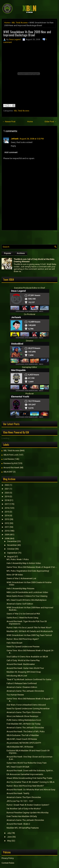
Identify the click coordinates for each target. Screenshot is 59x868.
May (9, 841)
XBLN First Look (11, 455)
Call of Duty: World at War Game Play (23, 660)
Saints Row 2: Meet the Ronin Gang (22, 618)
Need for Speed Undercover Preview (23, 647)
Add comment (11, 152)
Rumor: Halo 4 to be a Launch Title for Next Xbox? (29, 628)
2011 (7, 527)
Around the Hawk (11, 468)
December (12, 541)
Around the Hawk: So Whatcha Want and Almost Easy (31, 790)
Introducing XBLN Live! (17, 676)
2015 (7, 512)
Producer (30, 394)
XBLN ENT (8, 472)
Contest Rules (8, 863)
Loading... (6, 438)
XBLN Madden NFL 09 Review (20, 747)
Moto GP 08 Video (15, 575)
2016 (7, 508)
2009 (7, 535)
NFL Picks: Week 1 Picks (18, 559)
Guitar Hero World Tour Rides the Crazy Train (27, 763)
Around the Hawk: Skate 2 (18, 824)
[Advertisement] (30, 237)
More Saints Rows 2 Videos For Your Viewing (27, 596)
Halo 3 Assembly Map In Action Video (24, 563)
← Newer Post (9, 122)
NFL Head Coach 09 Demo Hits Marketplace (27, 600)
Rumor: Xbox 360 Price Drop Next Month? (25, 786)
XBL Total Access (20, 23)
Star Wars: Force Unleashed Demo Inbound (26, 705)
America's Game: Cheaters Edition (22, 687)
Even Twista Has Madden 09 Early (22, 816)
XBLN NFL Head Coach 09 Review (22, 739)
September (12, 553)
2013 (7, 519)
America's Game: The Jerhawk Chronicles (25, 691)
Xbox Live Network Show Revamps (22, 716)
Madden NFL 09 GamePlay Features (23, 828)
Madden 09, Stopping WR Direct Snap (24, 672)
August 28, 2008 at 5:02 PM (32, 139)
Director (30, 341)
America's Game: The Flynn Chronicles (24, 712)
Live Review (9, 459)
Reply (13, 146)
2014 (7, 515)
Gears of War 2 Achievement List (21, 578)
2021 (7, 489)
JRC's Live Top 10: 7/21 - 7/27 (20, 801)
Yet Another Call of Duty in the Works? (24, 809)
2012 (7, 523)
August (11, 557)
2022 (7, 485)
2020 (7, 493)
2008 (7, 538)
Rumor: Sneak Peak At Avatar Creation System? (28, 805)
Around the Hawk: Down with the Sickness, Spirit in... (30, 771)
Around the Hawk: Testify (18, 793)
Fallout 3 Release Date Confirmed (22, 683)
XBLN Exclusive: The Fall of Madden (23, 735)
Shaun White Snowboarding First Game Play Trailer (29, 778)
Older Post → (51, 122)
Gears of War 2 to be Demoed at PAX (23, 614)
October (11, 549)
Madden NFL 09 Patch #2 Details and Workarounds (30, 631)
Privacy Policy (8, 858)
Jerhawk (15, 139)
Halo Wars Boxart (14, 643)
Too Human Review (15, 695)
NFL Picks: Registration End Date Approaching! (28, 571)
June (9, 837)
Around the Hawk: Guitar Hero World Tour (25, 668)
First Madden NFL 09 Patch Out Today (24, 724)
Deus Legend (15, 39)
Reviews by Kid (10, 463)
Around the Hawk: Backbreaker (21, 664)
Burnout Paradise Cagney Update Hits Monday (28, 813)
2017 (7, 504)
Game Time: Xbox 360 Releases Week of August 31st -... (32, 567)
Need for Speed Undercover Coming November (28, 709)
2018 (7, 500)
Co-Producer (30, 314)
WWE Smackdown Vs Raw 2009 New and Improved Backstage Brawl (27, 33)
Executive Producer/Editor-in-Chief (30, 288)
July (9, 833)
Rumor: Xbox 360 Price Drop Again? (23, 639)
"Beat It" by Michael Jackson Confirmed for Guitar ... (30, 679)
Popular (8, 253)
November (12, 545)
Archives (21, 253)
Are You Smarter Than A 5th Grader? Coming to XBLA (31, 782)
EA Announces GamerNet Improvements (25, 774)
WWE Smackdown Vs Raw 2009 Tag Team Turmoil (29, 635)
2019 (7, 496)
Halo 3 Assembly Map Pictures (20, 588)
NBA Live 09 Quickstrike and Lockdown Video (27, 592)
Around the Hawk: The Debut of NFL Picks (26, 732)
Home (7, 23)
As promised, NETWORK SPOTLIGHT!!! (24, 743)
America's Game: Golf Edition (20, 604)
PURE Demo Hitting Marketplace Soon (24, 720)
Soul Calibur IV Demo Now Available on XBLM (27, 657)
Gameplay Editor (29, 367)
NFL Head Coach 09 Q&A (18, 767)
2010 (7, 531)
